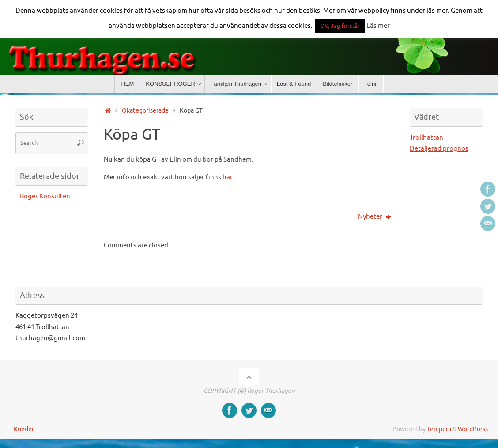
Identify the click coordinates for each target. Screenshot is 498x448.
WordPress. (473, 429)
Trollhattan (426, 138)
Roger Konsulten (45, 196)
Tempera (439, 429)
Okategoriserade (145, 111)
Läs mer (378, 26)
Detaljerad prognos (439, 149)
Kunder (24, 429)
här (228, 177)
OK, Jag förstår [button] (340, 26)
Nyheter (375, 217)
